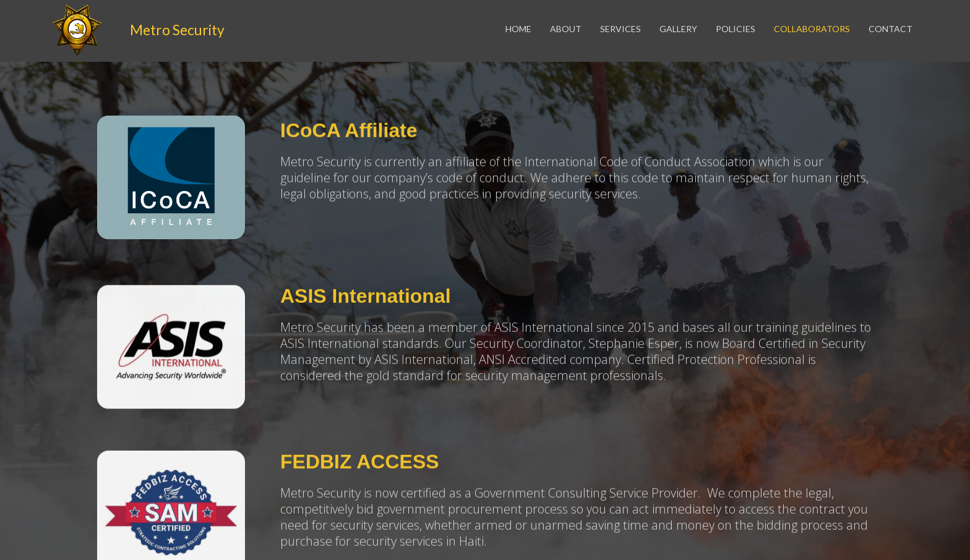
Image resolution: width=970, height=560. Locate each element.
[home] (77, 32)
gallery (678, 29)
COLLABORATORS (812, 29)
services (620, 29)
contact (891, 29)
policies (736, 29)
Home (518, 29)
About (566, 29)
